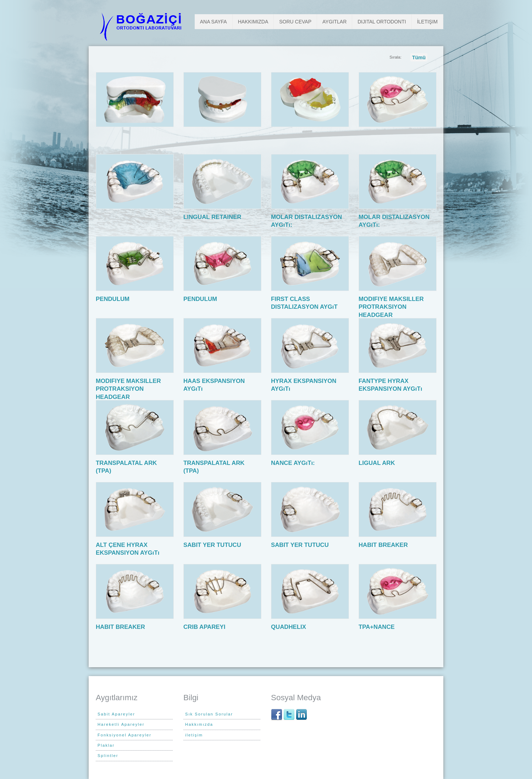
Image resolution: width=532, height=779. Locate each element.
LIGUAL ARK (378, 463)
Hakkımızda (253, 22)
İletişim (427, 22)
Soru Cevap (295, 22)
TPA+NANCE (378, 627)
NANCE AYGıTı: (295, 463)
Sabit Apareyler (116, 714)
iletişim (194, 735)
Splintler (108, 756)
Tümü (419, 57)
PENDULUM (114, 299)
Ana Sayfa (214, 22)
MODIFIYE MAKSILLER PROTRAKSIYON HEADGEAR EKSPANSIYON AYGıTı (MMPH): (391, 315)
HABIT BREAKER (385, 545)
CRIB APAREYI (206, 627)
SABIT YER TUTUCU (214, 545)
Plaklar (106, 745)
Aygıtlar (334, 22)
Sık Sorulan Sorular (209, 714)
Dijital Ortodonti (382, 22)
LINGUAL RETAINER (214, 217)
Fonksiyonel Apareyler (124, 735)
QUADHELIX (290, 627)
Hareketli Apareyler (121, 724)
